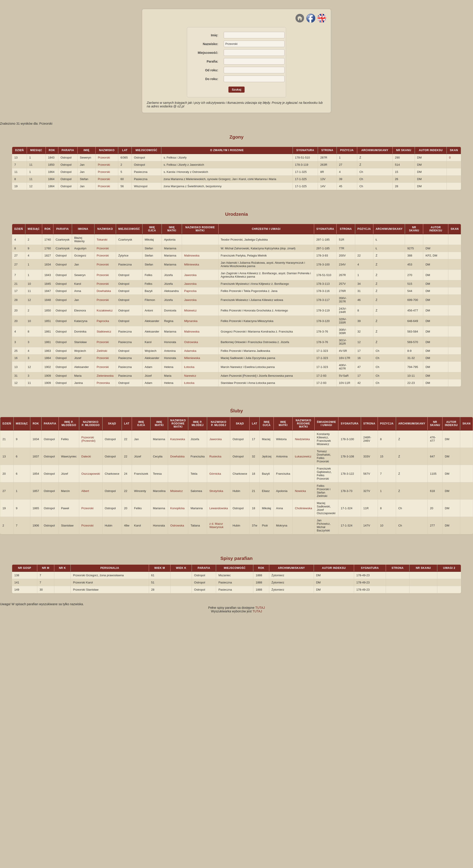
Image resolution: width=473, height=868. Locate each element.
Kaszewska (178, 439)
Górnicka (215, 474)
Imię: (215, 35)
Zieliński (102, 351)
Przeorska (103, 383)
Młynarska (191, 321)
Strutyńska (216, 491)
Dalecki (86, 456)
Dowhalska (104, 291)
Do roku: (212, 79)
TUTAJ (260, 608)
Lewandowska (219, 508)
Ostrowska (191, 342)
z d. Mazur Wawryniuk (216, 525)
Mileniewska (192, 358)
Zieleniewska (105, 376)
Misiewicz (191, 310)
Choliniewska (303, 508)
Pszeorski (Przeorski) (89, 439)
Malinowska (192, 256)
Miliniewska (192, 264)
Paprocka (190, 291)
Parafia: (212, 61)
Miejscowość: (208, 53)
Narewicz (190, 376)
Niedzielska (302, 439)
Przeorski (104, 158)
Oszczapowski (91, 474)
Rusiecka (215, 456)
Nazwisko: (210, 44)
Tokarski (102, 240)
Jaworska (190, 275)
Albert (85, 491)
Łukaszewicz (303, 456)
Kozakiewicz (105, 310)
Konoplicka (177, 508)
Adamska (190, 351)
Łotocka (189, 367)
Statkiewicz (104, 332)
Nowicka (300, 491)
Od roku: (212, 70)
